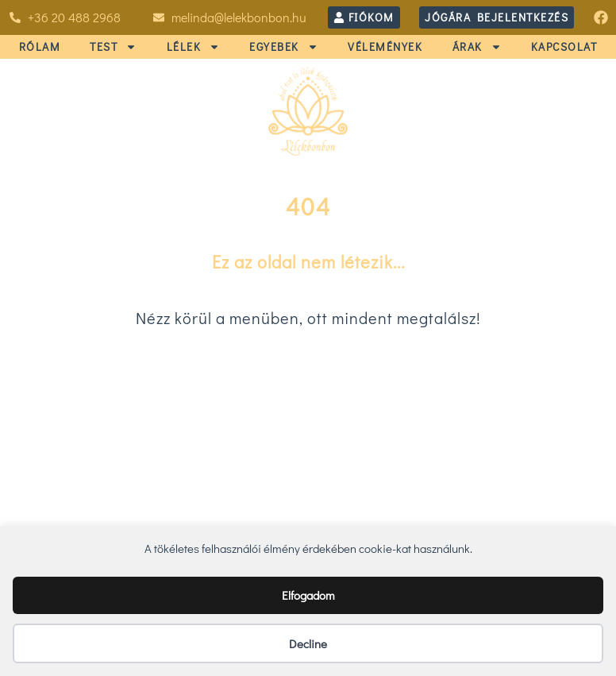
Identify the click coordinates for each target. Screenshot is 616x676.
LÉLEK (194, 47)
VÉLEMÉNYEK (385, 46)
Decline (308, 643)
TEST (113, 47)
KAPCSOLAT (564, 46)
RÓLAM (40, 46)
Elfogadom (308, 595)
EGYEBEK (284, 47)
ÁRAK (477, 47)
